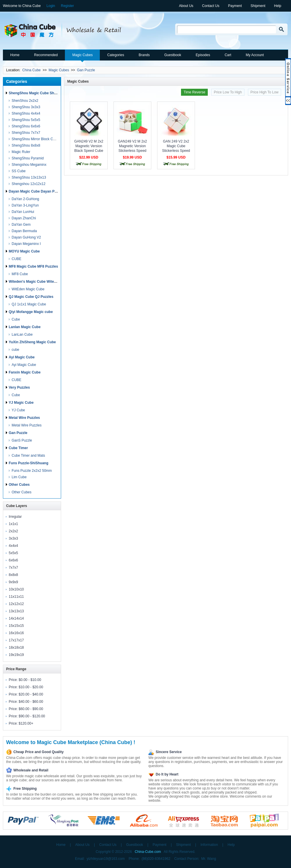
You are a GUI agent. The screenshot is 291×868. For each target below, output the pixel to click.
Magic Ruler (21, 152)
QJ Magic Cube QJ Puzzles (31, 297)
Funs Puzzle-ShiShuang (29, 463)
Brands (144, 55)
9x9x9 (13, 582)
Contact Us (211, 6)
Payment (235, 6)
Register (67, 6)
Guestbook (173, 55)
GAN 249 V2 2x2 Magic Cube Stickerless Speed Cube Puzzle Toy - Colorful (176, 151)
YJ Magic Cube (21, 403)
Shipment (258, 6)
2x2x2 (13, 531)
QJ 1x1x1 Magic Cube (29, 304)
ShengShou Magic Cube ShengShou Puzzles (46, 93)
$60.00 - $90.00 (31, 709)
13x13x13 (16, 611)
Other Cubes (19, 485)
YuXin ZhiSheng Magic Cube (32, 342)
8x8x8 (13, 575)
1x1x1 (13, 524)
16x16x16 (16, 633)
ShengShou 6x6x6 (26, 126)
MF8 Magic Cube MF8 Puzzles (33, 266)
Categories (116, 55)
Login (51, 6)
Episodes (203, 55)
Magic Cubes (82, 55)
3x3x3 (13, 538)
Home (15, 55)
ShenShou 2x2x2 (25, 101)
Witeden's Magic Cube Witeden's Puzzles (43, 282)
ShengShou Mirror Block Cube (35, 139)
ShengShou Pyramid (28, 158)
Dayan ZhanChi (24, 218)
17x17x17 (16, 640)
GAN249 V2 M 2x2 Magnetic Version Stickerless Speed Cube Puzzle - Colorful (132, 151)
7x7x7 (13, 568)
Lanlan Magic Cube (25, 327)
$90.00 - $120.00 (32, 716)
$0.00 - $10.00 (30, 680)
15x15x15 (16, 626)
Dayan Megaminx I (26, 244)
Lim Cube (19, 477)
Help (278, 6)
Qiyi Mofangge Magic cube (31, 312)
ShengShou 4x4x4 (26, 113)
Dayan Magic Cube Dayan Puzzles (37, 191)
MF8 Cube (20, 274)
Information (209, 845)
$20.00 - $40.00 (31, 694)
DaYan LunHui (23, 212)
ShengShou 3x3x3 (26, 107)
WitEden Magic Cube (28, 289)
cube (15, 350)
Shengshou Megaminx (29, 165)
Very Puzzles (19, 387)
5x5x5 (13, 553)
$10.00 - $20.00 (31, 687)
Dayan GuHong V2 (26, 237)
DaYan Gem (21, 225)
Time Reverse (194, 92)
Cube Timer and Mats (28, 456)
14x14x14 (16, 618)
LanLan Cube (22, 335)
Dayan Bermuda (24, 231)
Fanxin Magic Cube (25, 372)
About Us (186, 6)
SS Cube (19, 171)
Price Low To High (228, 92)
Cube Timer (18, 448)
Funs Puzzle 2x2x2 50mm (32, 471)
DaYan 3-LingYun (25, 205)
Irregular (15, 517)
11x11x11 (16, 597)
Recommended (46, 55)
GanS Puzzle (22, 440)
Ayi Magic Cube (22, 357)
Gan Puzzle (86, 70)
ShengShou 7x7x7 (26, 133)
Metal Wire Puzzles (24, 418)
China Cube (31, 70)
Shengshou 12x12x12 (29, 184)
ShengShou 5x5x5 (26, 120)
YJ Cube (18, 410)
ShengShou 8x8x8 (26, 145)
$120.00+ (26, 723)
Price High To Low (265, 92)
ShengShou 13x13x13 (29, 177)
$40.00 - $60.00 (31, 702)
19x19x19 (16, 655)
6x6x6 (13, 560)
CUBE (16, 259)
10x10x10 (16, 589)
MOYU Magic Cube (24, 251)
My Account (255, 55)
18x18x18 (16, 648)
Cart (228, 55)
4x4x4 (13, 546)
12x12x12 (16, 604)
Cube (16, 319)
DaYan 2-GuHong (25, 199)
